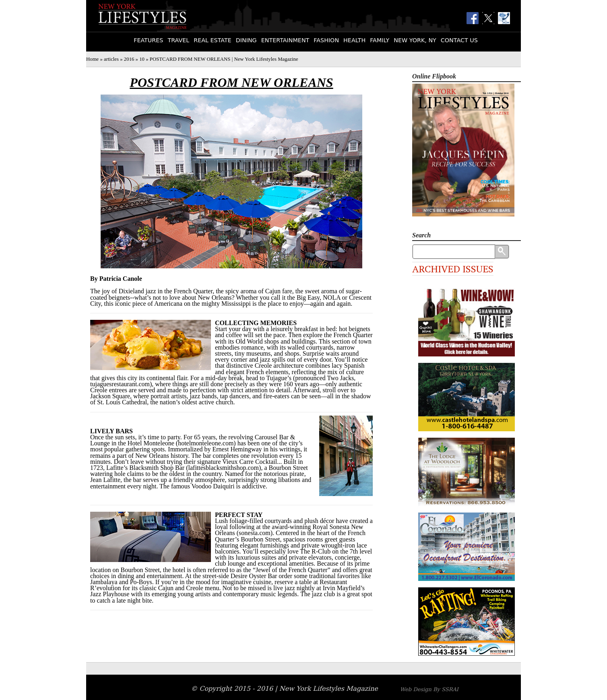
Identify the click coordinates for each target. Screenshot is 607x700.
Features (148, 40)
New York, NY (415, 40)
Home (92, 59)
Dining (246, 40)
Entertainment (285, 40)
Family (380, 40)
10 (142, 59)
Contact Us (459, 40)
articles (111, 59)
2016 (129, 59)
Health (354, 40)
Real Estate (213, 40)
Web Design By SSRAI (429, 689)
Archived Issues (453, 269)
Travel (178, 40)
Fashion (326, 40)
